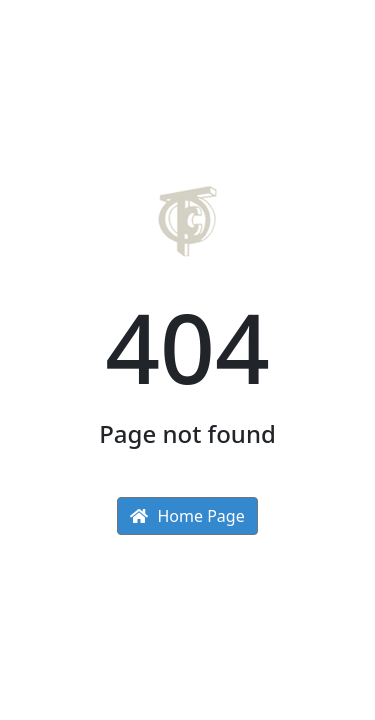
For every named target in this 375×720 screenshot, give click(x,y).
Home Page (187, 516)
